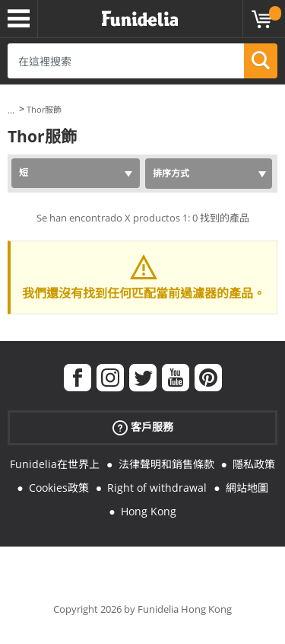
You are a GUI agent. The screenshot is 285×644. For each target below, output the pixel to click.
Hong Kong (149, 511)
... (11, 110)
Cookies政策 (59, 488)
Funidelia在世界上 (55, 464)
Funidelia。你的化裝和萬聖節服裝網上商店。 (140, 19)
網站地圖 (247, 488)
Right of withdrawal (157, 488)
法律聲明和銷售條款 (166, 464)
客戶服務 (143, 427)
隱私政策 (254, 464)
